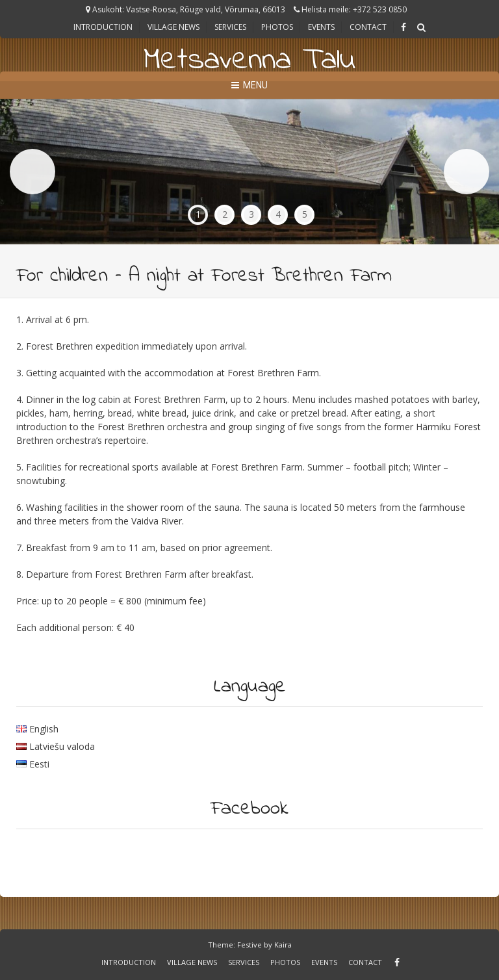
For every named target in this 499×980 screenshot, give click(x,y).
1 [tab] (198, 214)
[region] (249, 172)
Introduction (103, 27)
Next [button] (467, 172)
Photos (277, 27)
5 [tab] (305, 214)
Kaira (283, 945)
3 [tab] (251, 214)
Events (321, 27)
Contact (368, 27)
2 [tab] (225, 214)
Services (230, 27)
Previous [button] (32, 172)
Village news (173, 27)
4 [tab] (278, 214)
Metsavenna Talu (249, 60)
